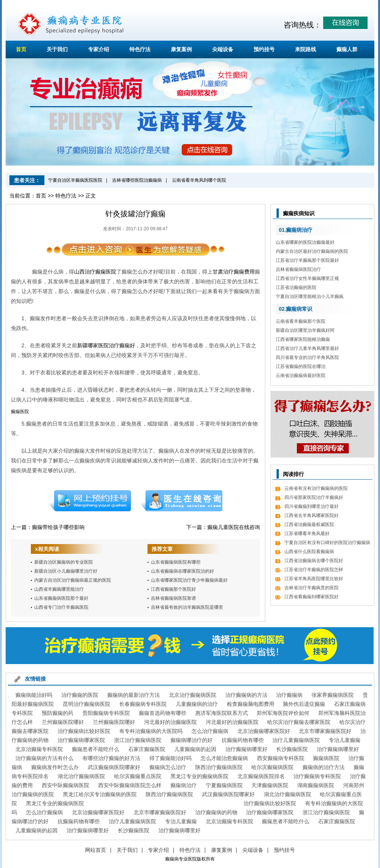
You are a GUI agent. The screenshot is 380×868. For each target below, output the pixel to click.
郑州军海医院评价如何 (283, 713)
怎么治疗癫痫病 (210, 731)
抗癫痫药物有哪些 (243, 740)
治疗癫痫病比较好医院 (84, 731)
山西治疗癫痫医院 (95, 272)
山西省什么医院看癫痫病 (309, 552)
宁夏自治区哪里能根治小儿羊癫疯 (310, 296)
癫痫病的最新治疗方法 (134, 695)
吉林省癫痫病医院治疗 (298, 269)
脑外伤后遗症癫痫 (304, 704)
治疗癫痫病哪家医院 (81, 740)
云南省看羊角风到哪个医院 (199, 180)
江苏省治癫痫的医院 (296, 287)
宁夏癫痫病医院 (224, 785)
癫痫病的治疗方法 (324, 767)
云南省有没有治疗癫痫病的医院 (316, 488)
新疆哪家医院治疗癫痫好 (106, 345)
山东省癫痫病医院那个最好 (61, 598)
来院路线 (306, 49)
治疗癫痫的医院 (80, 695)
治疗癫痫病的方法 (246, 695)
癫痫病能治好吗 (34, 695)
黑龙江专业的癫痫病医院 (199, 776)
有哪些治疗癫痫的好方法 (111, 758)
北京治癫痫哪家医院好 (264, 731)
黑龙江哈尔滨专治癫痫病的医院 (100, 794)
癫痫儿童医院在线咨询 (234, 527)
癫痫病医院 (326, 758)
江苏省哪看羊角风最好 (307, 534)
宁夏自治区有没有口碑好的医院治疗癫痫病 (327, 543)
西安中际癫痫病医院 (65, 785)
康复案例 (181, 49)
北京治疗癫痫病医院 (193, 695)
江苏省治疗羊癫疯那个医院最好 (307, 260)
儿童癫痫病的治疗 (197, 704)
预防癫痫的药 (58, 713)
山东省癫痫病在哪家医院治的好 (182, 571)
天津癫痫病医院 (270, 785)
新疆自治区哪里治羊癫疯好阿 (305, 330)
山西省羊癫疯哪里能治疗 (59, 589)
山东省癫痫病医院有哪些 (176, 562)
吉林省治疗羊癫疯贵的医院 (312, 588)
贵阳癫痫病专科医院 (106, 713)
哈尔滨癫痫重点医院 (138, 776)
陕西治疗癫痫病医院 (219, 767)
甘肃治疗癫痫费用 (234, 272)
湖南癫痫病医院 (316, 785)
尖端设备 (223, 49)
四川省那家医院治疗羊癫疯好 (314, 497)
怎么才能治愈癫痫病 (224, 758)
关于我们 (57, 49)
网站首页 (96, 850)
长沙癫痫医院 (292, 749)
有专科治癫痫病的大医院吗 (151, 731)
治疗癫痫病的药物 (216, 812)
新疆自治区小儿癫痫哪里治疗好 (66, 571)
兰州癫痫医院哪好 (63, 722)
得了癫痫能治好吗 (170, 758)
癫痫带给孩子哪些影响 (58, 527)
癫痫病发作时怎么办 (55, 767)
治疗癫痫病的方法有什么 (44, 758)
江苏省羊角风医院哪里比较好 (314, 579)
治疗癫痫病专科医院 (317, 776)
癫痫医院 (20, 412)
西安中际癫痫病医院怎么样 (130, 785)
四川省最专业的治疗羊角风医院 (307, 357)
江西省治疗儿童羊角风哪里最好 (307, 348)
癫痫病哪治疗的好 (192, 740)
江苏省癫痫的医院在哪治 (301, 366)
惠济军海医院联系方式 (222, 713)
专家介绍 (99, 49)
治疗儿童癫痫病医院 (296, 740)
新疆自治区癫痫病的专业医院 (64, 562)
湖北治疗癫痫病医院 (81, 776)
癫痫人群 (347, 49)
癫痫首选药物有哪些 (163, 713)
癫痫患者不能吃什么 (96, 749)
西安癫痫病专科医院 (281, 758)
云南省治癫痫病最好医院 (301, 375)
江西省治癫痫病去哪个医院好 (314, 561)
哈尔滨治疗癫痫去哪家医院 (299, 722)
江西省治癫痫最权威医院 (309, 524)
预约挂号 (264, 49)
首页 (21, 49)
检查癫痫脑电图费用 (251, 704)
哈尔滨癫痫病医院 (272, 767)
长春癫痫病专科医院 (143, 704)
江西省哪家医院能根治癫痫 (303, 339)
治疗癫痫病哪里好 (246, 749)
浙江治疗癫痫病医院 (138, 740)
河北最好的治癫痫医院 (170, 722)
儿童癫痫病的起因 (195, 749)
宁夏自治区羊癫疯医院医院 (75, 180)
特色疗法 (140, 49)
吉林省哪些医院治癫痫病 (137, 180)
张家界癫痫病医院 (333, 695)
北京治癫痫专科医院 (39, 749)
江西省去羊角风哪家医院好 (312, 515)
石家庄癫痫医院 (147, 749)
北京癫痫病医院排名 (261, 776)
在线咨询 (181, 501)
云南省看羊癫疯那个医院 (301, 321)
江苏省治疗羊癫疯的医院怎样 (314, 570)
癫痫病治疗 (184, 785)
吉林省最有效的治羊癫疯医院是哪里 (187, 607)
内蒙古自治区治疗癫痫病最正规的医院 (73, 580)
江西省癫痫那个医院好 (173, 589)
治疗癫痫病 (289, 695)
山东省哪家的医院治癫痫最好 (305, 242)
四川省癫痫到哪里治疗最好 (312, 506)
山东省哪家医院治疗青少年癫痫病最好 (189, 580)
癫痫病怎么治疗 (168, 767)
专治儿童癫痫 (345, 740)
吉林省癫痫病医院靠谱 (173, 598)
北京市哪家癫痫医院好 (325, 731)
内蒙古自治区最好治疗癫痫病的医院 (312, 251)
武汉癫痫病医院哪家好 (114, 767)
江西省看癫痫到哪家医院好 (312, 597)
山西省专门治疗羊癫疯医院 (61, 607)
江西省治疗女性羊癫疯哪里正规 (307, 278)
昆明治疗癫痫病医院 (87, 704)
